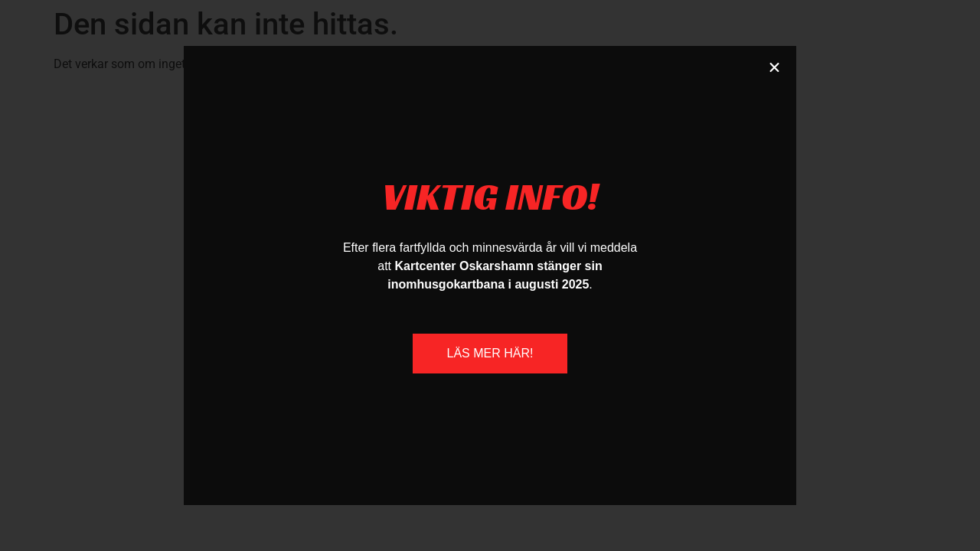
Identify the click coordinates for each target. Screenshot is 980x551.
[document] (490, 275)
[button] (774, 68)
